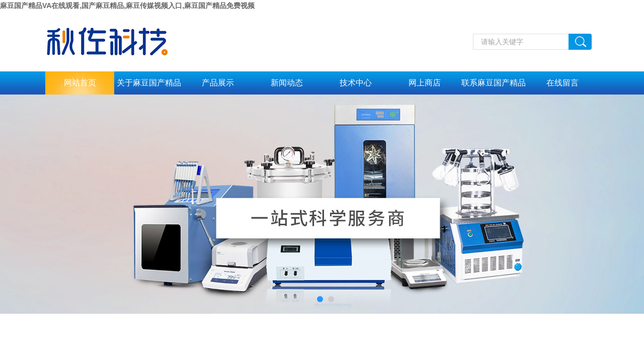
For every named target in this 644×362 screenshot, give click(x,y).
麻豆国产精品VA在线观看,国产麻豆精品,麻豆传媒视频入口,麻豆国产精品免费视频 (127, 6)
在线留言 (562, 83)
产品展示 (218, 83)
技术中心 (356, 83)
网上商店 (425, 83)
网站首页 (80, 83)
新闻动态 (287, 83)
